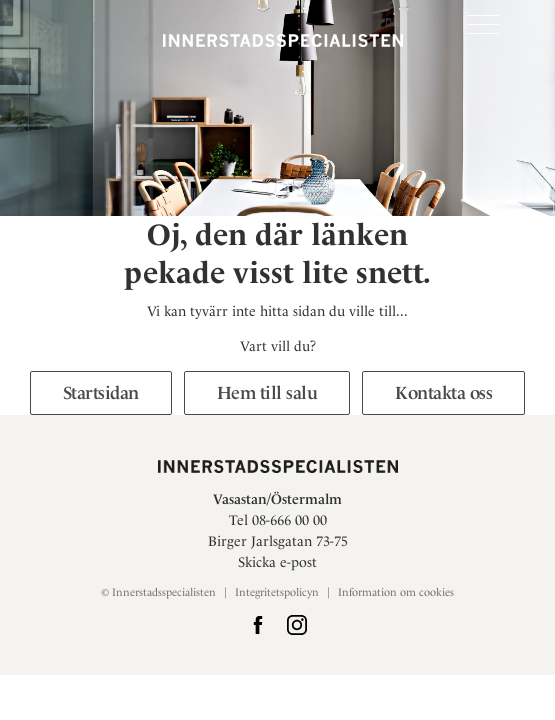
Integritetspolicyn (277, 592)
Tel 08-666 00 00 (278, 520)
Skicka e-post (277, 562)
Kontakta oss (443, 392)
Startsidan (101, 392)
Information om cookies (396, 592)
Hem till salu (267, 392)
